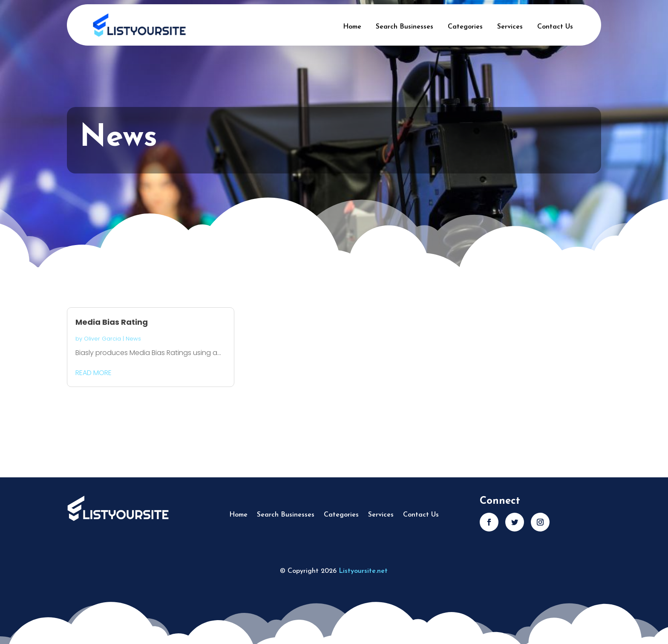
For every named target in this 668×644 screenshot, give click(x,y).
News (133, 339)
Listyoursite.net (363, 571)
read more (94, 373)
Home (352, 27)
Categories (465, 27)
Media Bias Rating (112, 322)
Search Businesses (405, 27)
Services (510, 27)
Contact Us (555, 27)
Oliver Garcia (102, 339)
